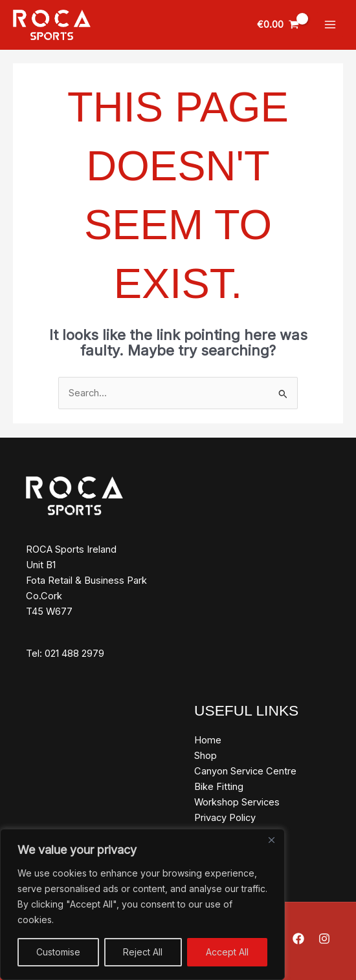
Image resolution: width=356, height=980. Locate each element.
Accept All (227, 952)
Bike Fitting (219, 787)
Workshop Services (237, 802)
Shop (206, 756)
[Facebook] (298, 939)
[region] (142, 904)
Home (208, 740)
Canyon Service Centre (245, 771)
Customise (58, 952)
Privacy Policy (225, 818)
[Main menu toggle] (330, 25)
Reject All (143, 952)
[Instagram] (324, 939)
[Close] (271, 840)
